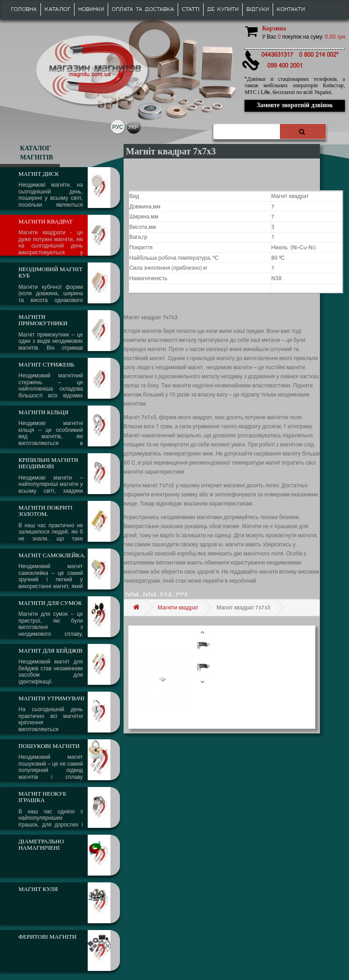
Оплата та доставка (143, 10)
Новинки (91, 10)
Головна (24, 10)
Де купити (223, 10)
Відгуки (258, 10)
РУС (118, 127)
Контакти (291, 10)
